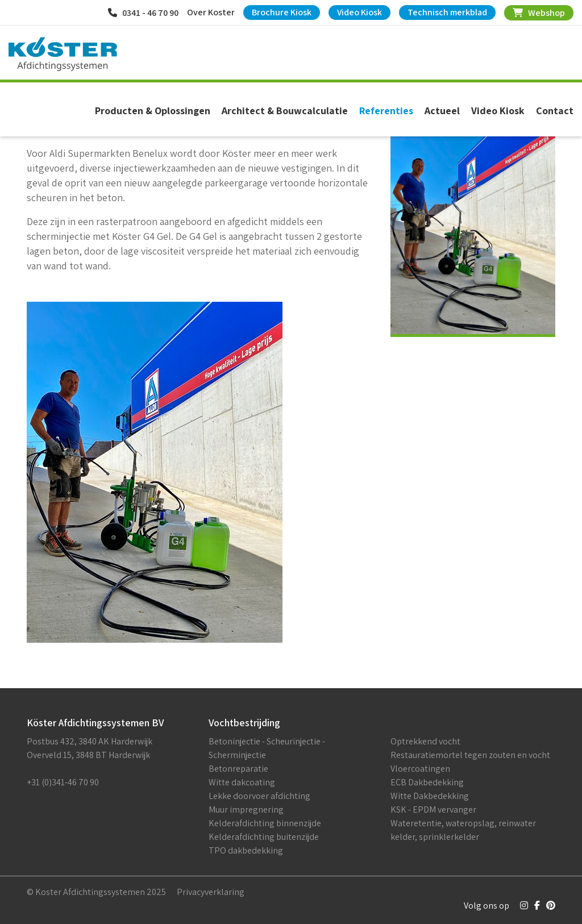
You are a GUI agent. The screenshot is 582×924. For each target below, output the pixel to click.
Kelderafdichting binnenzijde (265, 823)
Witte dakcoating (242, 782)
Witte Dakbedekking (430, 796)
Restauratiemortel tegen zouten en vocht (470, 755)
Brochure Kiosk (282, 12)
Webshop (539, 13)
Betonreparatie (238, 769)
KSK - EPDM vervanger (433, 809)
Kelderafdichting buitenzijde (264, 837)
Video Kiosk (359, 12)
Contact (555, 111)
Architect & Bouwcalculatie (285, 111)
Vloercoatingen (420, 769)
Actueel (442, 111)
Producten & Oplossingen (153, 111)
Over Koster (211, 12)
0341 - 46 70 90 (143, 13)
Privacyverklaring (211, 892)
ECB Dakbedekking (427, 782)
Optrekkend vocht (425, 741)
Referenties (386, 111)
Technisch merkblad (447, 12)
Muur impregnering (246, 809)
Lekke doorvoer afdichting (259, 796)
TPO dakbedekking (246, 850)
